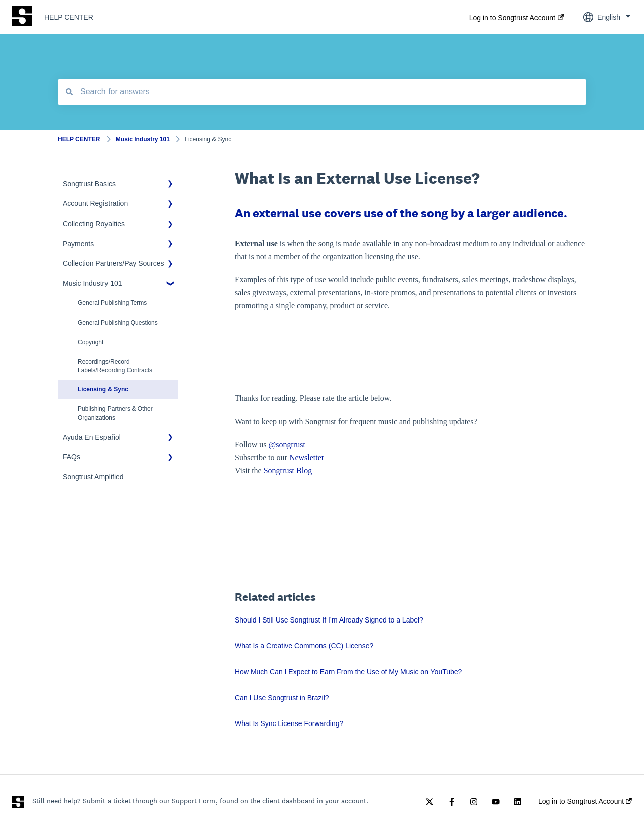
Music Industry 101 (143, 139)
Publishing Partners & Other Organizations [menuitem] (115, 413)
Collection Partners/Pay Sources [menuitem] (114, 263)
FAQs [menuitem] (72, 457)
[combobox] (322, 92)
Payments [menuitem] (78, 244)
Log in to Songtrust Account (512, 18)
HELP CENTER (69, 17)
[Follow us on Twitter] (430, 802)
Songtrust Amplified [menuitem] (93, 477)
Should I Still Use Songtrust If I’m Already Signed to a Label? (329, 620)
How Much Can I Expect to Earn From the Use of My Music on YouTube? (348, 672)
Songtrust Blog (288, 471)
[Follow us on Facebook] (452, 802)
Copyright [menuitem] (91, 342)
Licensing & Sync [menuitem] (103, 389)
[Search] (69, 92)
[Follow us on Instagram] (474, 802)
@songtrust (288, 444)
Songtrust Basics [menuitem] (89, 184)
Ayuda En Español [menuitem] (92, 437)
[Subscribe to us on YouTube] (496, 802)
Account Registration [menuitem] (95, 203)
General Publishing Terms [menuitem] (112, 303)
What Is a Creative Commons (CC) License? (304, 646)
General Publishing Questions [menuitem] (118, 323)
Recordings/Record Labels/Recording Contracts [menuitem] (115, 366)
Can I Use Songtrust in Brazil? (282, 698)
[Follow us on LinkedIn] (518, 802)
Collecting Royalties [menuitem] (94, 224)
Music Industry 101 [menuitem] (92, 283)
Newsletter (307, 457)
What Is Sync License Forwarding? (289, 723)
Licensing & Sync (208, 139)
